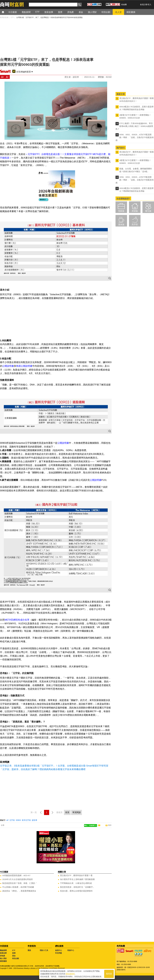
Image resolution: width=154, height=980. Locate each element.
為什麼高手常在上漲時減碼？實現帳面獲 (77, 879)
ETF (14, 950)
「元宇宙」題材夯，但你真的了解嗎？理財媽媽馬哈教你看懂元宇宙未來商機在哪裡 (43, 769)
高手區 (135, 225)
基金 (14, 956)
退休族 (121, 225)
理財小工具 (44, 950)
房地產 (3, 956)
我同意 (109, 974)
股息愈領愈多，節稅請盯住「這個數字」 (77, 887)
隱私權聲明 (70, 974)
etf (7, 820)
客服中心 (71, 950)
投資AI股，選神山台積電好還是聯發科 (76, 891)
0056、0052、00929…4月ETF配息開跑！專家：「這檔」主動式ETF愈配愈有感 (135, 137)
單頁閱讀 (76, 812)
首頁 (5, 12)
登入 (150, 5)
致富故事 (3, 953)
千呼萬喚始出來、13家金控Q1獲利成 (76, 883)
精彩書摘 (3, 961)
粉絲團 (124, 5)
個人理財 (3, 958)
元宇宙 (12, 820)
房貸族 (135, 211)
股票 (14, 953)
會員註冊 (144, 5)
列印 (110, 825)
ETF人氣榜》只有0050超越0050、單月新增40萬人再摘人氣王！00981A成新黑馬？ (134, 126)
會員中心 (59, 950)
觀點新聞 (3, 950)
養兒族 (148, 211)
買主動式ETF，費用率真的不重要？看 (76, 875)
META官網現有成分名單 (17, 620)
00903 (18, 820)
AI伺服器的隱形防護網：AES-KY (16, 875)
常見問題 (59, 953)
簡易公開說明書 (24, 366)
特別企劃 (16, 958)
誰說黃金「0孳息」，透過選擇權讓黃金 (19, 891)
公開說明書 (8, 366)
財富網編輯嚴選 (24, 72)
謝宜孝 (35, 820)
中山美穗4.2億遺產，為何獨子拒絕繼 (18, 887)
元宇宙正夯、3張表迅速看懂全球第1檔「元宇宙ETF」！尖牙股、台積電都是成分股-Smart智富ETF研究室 (54, 766)
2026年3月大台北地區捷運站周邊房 (18, 879)
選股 (29, 950)
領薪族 (121, 211)
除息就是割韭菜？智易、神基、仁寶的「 (20, 883)
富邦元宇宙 (26, 820)
